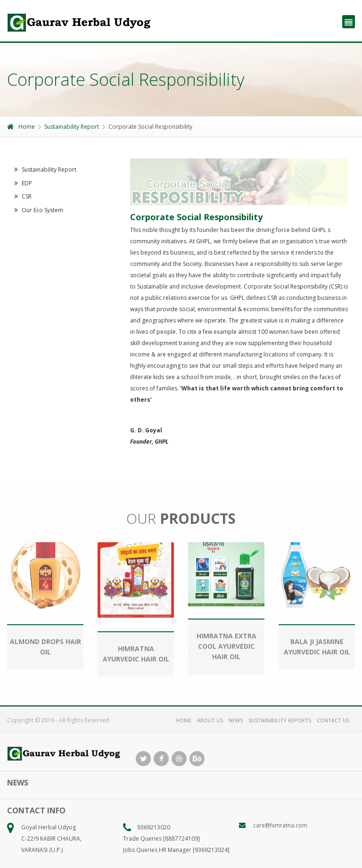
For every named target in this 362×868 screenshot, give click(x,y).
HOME (184, 720)
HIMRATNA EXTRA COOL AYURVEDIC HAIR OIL (226, 646)
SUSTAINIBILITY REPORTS (280, 720)
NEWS (236, 720)
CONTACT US (333, 720)
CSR (23, 196)
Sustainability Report (72, 127)
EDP (23, 183)
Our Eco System (39, 210)
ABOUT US (210, 720)
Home (21, 127)
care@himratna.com (280, 825)
